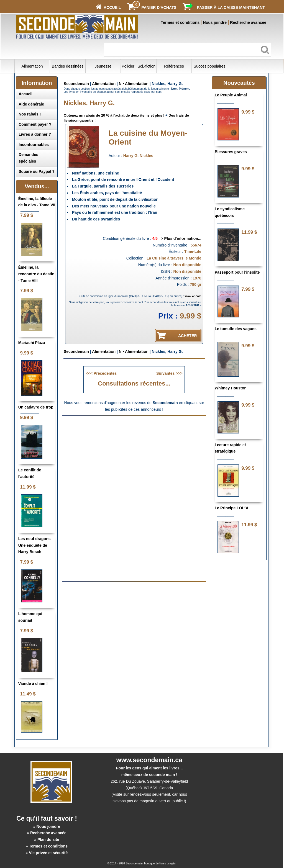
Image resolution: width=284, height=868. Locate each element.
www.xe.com (193, 296)
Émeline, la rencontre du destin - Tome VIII (36, 274)
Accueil (25, 94)
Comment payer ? (35, 124)
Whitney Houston (231, 388)
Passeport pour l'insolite (237, 272)
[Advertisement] (134, 458)
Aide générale (31, 104)
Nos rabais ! (30, 114)
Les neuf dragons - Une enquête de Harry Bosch (36, 545)
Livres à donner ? (35, 134)
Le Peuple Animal (231, 95)
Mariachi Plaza (32, 343)
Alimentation (32, 66)
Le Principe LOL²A (232, 508)
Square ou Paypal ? (37, 171)
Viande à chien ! (33, 684)
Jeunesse (103, 66)
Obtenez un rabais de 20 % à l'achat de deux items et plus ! (114, 115)
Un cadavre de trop (36, 407)
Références (174, 66)
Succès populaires (209, 66)
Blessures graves (231, 152)
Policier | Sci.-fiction (139, 66)
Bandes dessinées (68, 66)
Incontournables (34, 145)
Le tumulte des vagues (236, 329)
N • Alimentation (134, 84)
